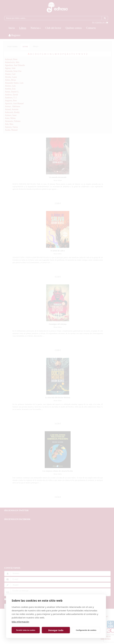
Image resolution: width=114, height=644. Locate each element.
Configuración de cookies (86, 630)
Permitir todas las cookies (26, 630)
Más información (20, 622)
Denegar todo (56, 630)
